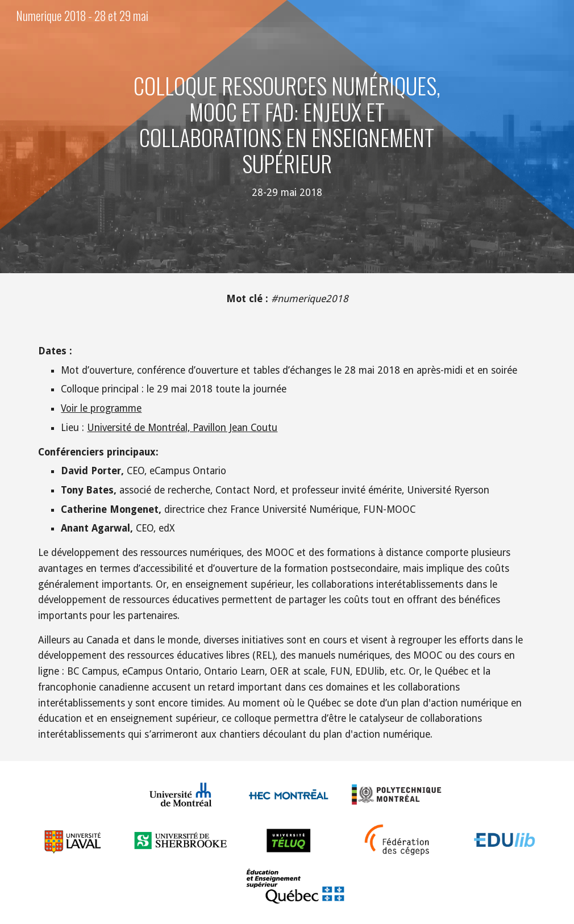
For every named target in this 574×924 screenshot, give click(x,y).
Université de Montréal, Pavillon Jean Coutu (182, 428)
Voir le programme (101, 408)
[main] (287, 137)
